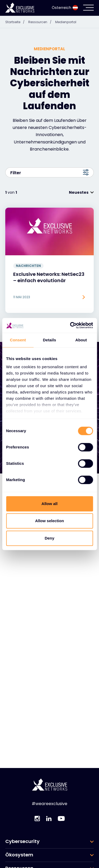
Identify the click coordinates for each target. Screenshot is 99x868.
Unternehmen (22, 855)
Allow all (49, 504)
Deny (49, 538)
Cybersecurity (22, 815)
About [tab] (81, 340)
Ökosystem (19, 828)
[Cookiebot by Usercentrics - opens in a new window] (70, 325)
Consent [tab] (18, 340)
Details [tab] (50, 340)
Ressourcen (19, 841)
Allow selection (49, 521)
